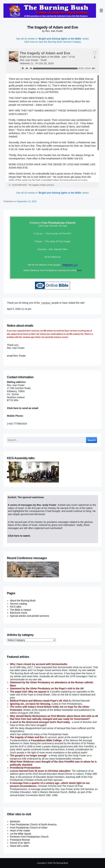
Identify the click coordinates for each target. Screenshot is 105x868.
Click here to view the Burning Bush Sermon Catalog (52, 42)
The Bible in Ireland (21, 610)
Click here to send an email (23, 408)
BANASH (15, 822)
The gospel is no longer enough (28, 756)
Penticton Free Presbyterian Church (29, 837)
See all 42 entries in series (53, 39)
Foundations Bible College (47, 740)
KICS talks (16, 607)
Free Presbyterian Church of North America (33, 824)
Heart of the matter (20, 831)
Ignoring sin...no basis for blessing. (30, 704)
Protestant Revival (20, 840)
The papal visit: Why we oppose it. (30, 692)
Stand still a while (19, 846)
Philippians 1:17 (70, 265)
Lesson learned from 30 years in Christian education (40, 771)
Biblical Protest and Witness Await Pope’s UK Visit (39, 701)
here (80, 270)
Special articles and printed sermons (30, 616)
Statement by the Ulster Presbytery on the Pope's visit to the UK (47, 688)
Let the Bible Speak (21, 834)
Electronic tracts (19, 613)
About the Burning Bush (23, 601)
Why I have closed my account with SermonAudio (39, 664)
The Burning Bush (60, 863)
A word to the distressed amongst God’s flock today (40, 722)
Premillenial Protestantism (25, 768)
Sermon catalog (19, 604)
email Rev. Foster (16, 356)
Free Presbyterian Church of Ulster (29, 828)
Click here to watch (19, 536)
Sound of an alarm (20, 843)
